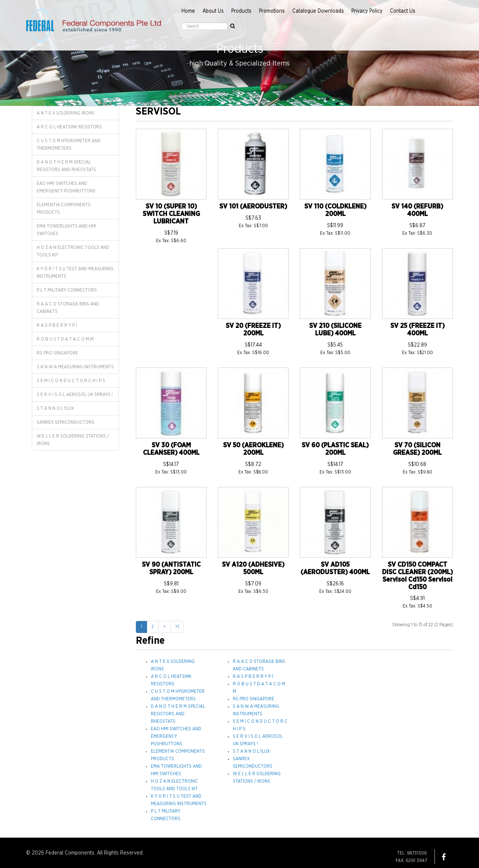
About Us (213, 11)
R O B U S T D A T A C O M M (65, 339)
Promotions (272, 11)
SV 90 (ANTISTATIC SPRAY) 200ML (171, 569)
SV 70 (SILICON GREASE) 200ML (417, 449)
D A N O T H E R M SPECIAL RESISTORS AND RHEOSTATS (66, 166)
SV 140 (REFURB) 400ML (417, 210)
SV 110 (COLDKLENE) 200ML (335, 210)
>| (177, 627)
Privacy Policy (367, 11)
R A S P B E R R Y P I (57, 325)
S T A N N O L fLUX (55, 408)
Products (241, 11)
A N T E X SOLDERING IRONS (66, 113)
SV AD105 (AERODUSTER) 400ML (335, 569)
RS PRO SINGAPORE (57, 353)
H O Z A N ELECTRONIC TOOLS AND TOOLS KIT (73, 251)
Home (188, 11)
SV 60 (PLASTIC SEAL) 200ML (335, 449)
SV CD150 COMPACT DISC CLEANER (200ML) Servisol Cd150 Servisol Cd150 (417, 576)
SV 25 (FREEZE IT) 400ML (417, 330)
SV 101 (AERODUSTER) (253, 207)
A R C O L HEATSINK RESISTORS (69, 127)
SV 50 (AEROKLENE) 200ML (253, 449)
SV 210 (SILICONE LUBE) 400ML (335, 330)
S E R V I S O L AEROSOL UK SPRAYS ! (75, 395)
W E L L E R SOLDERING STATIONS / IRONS (73, 440)
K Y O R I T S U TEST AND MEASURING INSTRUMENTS (75, 272)
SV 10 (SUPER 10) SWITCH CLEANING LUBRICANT (171, 214)
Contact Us (403, 11)
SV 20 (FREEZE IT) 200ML (253, 330)
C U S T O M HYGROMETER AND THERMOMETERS (69, 144)
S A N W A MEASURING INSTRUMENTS (75, 367)
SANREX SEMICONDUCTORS (65, 422)
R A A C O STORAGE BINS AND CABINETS (68, 308)
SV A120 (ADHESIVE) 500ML (253, 569)
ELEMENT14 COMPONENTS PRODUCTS (64, 208)
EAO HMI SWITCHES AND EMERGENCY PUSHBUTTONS (66, 187)
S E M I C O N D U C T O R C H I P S (71, 381)
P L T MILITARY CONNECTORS (67, 290)
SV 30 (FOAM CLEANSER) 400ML (171, 449)
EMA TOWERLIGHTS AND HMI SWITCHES (66, 230)
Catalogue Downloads (318, 11)
